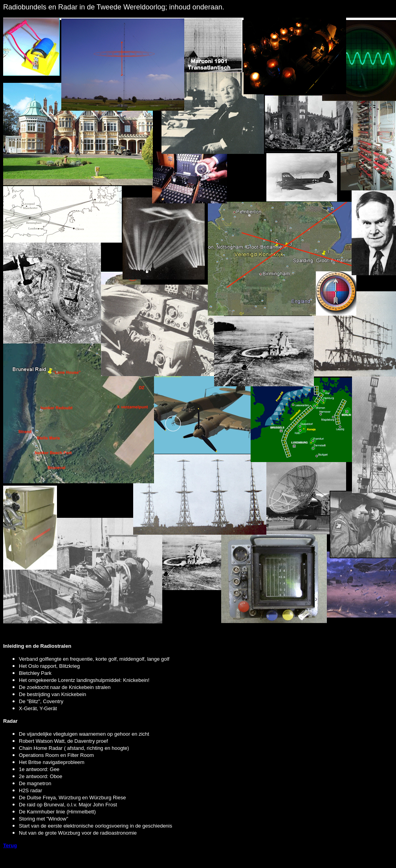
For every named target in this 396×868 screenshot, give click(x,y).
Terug (10, 845)
